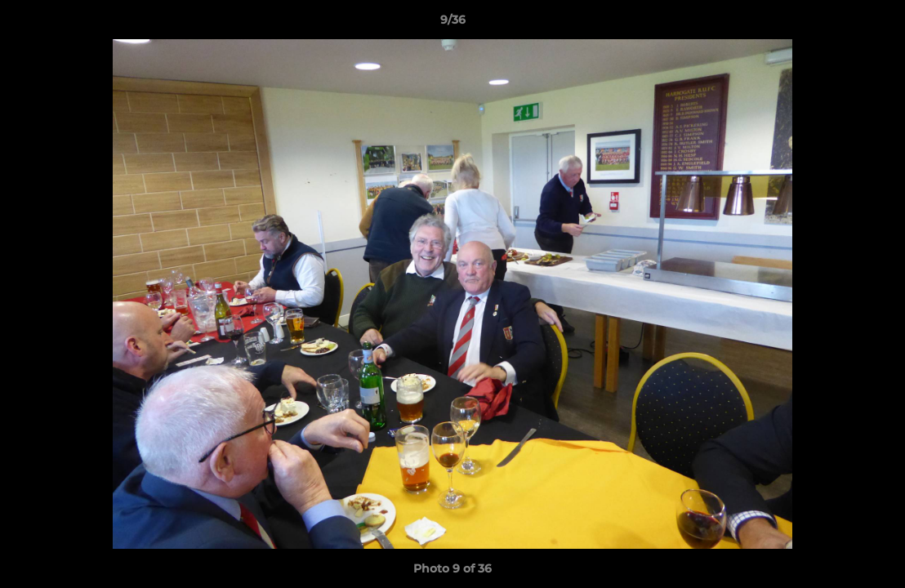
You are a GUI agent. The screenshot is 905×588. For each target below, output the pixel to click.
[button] (876, 24)
